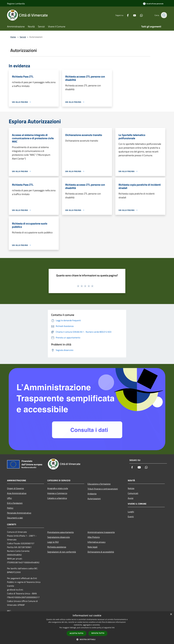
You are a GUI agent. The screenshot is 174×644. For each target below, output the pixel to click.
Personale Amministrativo (19, 513)
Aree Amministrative (17, 493)
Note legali (93, 547)
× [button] (171, 614)
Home (13, 37)
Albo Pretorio (94, 537)
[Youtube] (133, 15)
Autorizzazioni (94, 499)
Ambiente (92, 494)
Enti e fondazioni (15, 503)
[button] (87, 639)
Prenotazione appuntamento (60, 532)
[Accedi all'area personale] (153, 4)
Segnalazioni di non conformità (62, 552)
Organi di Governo (15, 488)
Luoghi (131, 512)
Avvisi (131, 498)
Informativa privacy (97, 542)
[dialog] (87, 628)
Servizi (23, 37)
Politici (10, 508)
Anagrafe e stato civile (58, 488)
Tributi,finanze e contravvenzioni (103, 489)
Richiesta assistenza (57, 547)
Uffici (9, 498)
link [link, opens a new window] (113, 628)
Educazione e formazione (99, 484)
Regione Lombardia (16, 4)
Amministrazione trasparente (101, 532)
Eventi (131, 517)
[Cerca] (164, 15)
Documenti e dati (15, 518)
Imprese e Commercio (57, 493)
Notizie (131, 488)
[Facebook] (126, 15)
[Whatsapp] (139, 15)
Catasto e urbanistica (57, 498)
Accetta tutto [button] (77, 633)
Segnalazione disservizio (59, 537)
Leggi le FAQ (53, 542)
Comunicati (133, 493)
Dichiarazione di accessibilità (101, 552)
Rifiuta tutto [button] (98, 633)
